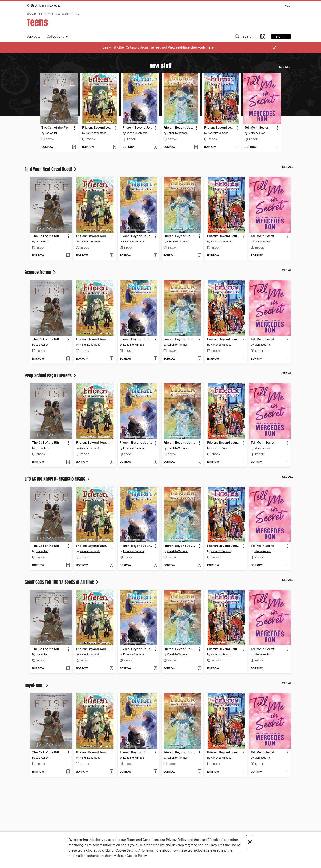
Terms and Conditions (143, 840)
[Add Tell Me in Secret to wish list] (277, 147)
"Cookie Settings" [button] (127, 850)
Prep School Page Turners (51, 375)
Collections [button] (58, 37)
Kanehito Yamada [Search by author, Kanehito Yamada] (96, 133)
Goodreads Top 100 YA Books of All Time (62, 582)
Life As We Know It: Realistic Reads (58, 479)
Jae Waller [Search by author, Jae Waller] (51, 133)
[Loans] (263, 37)
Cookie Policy (137, 856)
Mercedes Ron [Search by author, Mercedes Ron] (257, 133)
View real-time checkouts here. (191, 48)
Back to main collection (45, 6)
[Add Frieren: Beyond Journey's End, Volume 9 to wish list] (155, 147)
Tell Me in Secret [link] (256, 128)
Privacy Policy (176, 840)
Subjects (33, 37)
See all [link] (284, 67)
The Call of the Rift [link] (55, 128)
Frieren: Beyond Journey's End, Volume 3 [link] (219, 128)
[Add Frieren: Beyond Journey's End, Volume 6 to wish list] (115, 147)
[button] (244, 37)
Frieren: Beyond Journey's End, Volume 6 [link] (98, 128)
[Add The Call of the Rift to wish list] (74, 147)
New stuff (160, 66)
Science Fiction (41, 272)
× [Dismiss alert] (274, 48)
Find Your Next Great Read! (51, 169)
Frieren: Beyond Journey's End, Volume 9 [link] (138, 128)
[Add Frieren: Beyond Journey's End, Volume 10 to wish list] (196, 147)
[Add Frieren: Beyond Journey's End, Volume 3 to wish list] (237, 147)
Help (287, 6)
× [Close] (250, 843)
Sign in (281, 37)
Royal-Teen (37, 685)
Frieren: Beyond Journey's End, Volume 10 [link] (179, 128)
